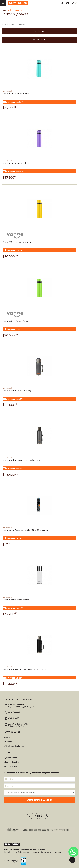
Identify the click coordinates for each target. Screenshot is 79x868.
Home (4, 10)
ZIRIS (17, 862)
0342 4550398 (14, 712)
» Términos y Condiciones (14, 746)
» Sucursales (9, 738)
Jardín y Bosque (13, 10)
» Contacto (8, 742)
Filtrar (39, 31)
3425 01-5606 (14, 718)
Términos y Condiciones (11, 860)
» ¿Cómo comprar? (12, 758)
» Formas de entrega (12, 762)
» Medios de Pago (11, 766)
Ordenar (39, 40)
